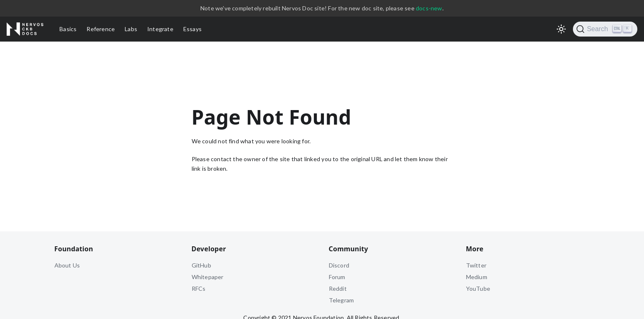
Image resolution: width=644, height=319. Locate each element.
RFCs (199, 288)
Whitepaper (208, 277)
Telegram (342, 300)
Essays (192, 29)
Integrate (160, 29)
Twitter (476, 265)
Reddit (338, 288)
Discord (339, 265)
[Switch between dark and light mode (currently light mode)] (561, 29)
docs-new (429, 8)
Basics (68, 29)
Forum (337, 277)
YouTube (478, 288)
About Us (67, 265)
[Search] (605, 29)
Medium (477, 277)
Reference (101, 29)
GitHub (201, 265)
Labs (131, 29)
